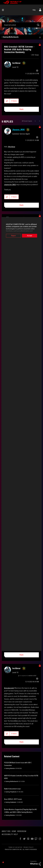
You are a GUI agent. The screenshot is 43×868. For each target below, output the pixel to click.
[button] (7, 101)
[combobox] (21, 25)
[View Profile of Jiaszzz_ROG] (18, 130)
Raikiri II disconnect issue (12, 789)
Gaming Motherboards (11, 37)
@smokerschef (9, 688)
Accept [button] (30, 236)
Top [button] (3, 862)
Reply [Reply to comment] (21, 205)
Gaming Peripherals (11, 792)
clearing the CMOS (10, 185)
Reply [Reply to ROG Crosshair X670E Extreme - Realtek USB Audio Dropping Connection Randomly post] (21, 109)
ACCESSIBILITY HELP (10, 834)
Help (34, 10)
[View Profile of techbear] (16, 63)
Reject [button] (13, 236)
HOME (14, 831)
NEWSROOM (22, 831)
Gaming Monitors (10, 768)
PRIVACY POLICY (28, 847)
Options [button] (40, 37)
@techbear (12, 147)
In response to (28, 676)
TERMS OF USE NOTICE (15, 847)
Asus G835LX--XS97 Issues (13, 799)
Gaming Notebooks (11, 802)
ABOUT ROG (6, 831)
